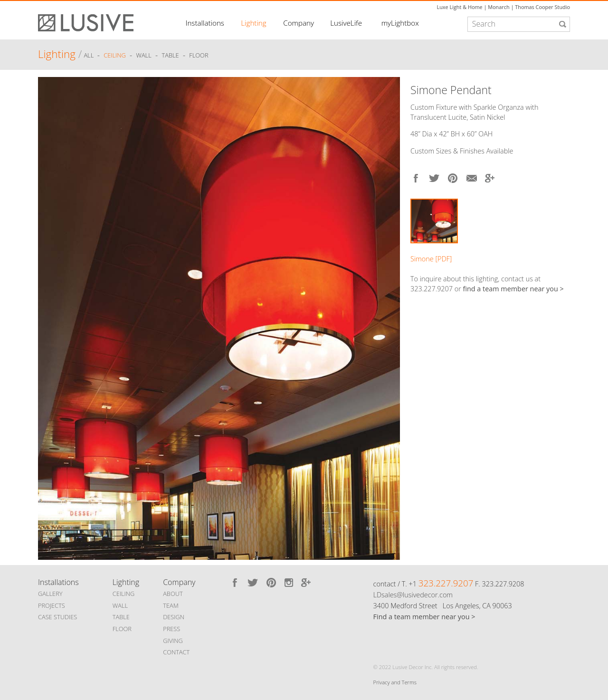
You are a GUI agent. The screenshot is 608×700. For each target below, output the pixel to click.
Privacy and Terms (395, 682)
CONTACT (176, 652)
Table (171, 56)
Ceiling (115, 56)
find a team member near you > (513, 289)
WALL (120, 605)
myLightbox (400, 23)
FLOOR (122, 629)
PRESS (171, 629)
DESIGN (174, 617)
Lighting (253, 23)
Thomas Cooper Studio (542, 7)
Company (299, 23)
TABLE (121, 617)
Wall (143, 56)
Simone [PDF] (431, 259)
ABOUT (173, 594)
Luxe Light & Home (460, 7)
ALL (89, 56)
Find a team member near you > (424, 617)
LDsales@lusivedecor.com (413, 595)
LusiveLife (346, 23)
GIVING (173, 641)
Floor (199, 56)
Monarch (499, 7)
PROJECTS (52, 605)
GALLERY (50, 594)
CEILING (124, 594)
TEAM (171, 605)
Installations (205, 23)
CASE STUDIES (57, 617)
